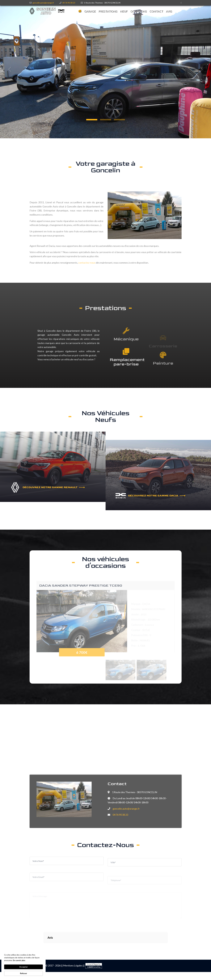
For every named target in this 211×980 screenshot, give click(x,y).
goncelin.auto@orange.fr (43, 3)
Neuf (124, 11)
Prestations (108, 11)
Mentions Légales (73, 965)
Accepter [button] (24, 967)
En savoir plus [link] (19, 960)
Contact (156, 11)
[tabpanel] (105, 69)
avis (169, 11)
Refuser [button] (24, 973)
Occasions (138, 11)
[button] (92, 120)
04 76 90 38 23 (69, 3)
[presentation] (53, 916)
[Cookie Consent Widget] (23, 965)
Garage (90, 11)
